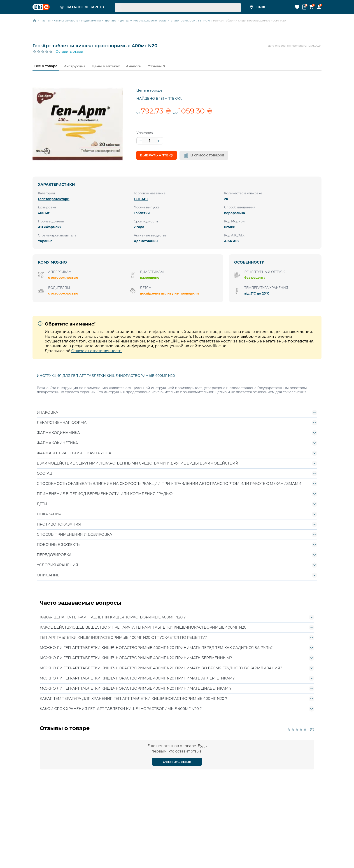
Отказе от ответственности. (97, 351)
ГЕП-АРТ (141, 199)
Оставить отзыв (69, 52)
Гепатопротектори (54, 199)
